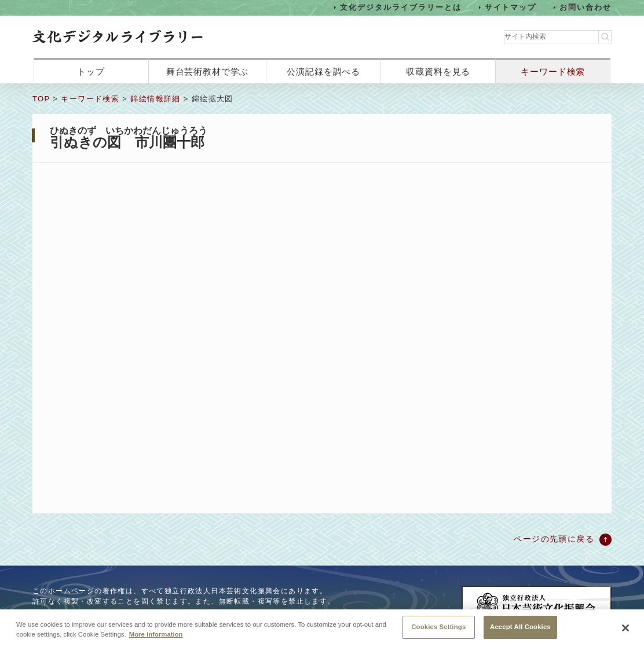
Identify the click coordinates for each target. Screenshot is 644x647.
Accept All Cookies (520, 628)
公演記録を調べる (323, 71)
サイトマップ (511, 7)
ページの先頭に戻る (554, 539)
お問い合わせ (586, 7)
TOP (41, 99)
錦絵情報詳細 (155, 99)
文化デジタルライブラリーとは (400, 7)
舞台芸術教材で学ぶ (208, 71)
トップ (91, 71)
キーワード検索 (553, 71)
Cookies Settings (438, 628)
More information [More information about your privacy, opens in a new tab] (156, 635)
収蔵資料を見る (438, 71)
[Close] (625, 630)
